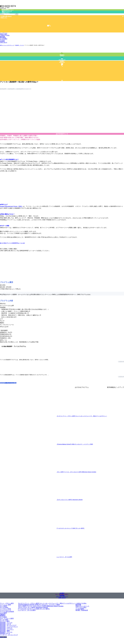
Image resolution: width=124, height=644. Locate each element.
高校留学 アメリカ (6, 632)
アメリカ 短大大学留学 (7, 612)
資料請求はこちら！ (62, 55)
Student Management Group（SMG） (12, 206)
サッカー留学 (4, 620)
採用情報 (62, 596)
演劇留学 (3, 614)
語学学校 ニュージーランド (9, 627)
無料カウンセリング (62, 59)
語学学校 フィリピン (7, 629)
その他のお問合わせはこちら (62, 62)
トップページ (4, 33)
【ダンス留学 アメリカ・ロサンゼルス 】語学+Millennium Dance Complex (76, 472)
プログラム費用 (13, 89)
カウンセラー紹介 (81, 607)
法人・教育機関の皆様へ (62, 594)
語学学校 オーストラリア (8, 625)
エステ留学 (3, 613)
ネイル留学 (3, 617)
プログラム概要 (4, 89)
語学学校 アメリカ (6, 623)
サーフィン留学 (5, 621)
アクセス (2, 40)
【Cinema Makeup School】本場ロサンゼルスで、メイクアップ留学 (75, 444)
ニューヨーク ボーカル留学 (64, 557)
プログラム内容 (21, 89)
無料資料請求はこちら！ (8, 10)
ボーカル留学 (4, 607)
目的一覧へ (3, 637)
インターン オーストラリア (9, 635)
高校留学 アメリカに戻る (8, 383)
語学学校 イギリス (6, 628)
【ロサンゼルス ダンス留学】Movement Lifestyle (70, 500)
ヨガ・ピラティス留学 (7, 618)
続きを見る (121, 362)
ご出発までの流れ (5, 35)
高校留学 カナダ (5, 634)
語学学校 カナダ (5, 624)
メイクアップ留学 (5, 609)
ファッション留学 (5, 605)
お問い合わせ (4, 42)
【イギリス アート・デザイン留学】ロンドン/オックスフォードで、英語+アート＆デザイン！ (82, 416)
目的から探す (4, 34)
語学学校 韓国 (5, 631)
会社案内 (2, 41)
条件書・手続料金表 (82, 610)
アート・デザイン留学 (7, 603)
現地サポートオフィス (82, 606)
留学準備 (2, 37)
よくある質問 (4, 39)
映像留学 (3, 616)
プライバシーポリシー (62, 597)
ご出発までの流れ (81, 603)
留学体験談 (3, 38)
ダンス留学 (3, 606)
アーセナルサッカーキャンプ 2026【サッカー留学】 (71, 528)
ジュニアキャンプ (5, 610)
